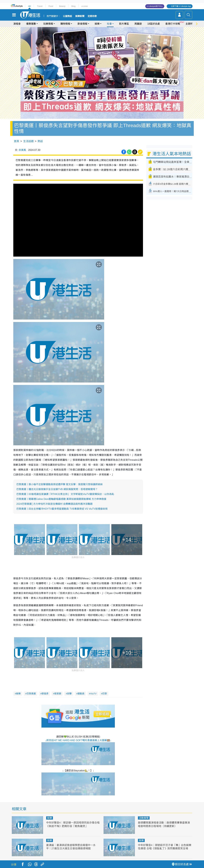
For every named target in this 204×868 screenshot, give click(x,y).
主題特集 (190, 24)
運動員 (81, 694)
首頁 (17, 141)
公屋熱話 (67, 16)
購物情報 (65, 24)
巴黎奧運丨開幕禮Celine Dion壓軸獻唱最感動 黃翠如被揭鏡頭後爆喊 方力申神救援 (61, 499)
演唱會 (17, 24)
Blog (73, 6)
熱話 (40, 141)
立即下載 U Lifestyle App (181, 6)
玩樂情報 (48, 24)
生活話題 (28, 141)
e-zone (85, 6)
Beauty (62, 6)
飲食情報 (82, 24)
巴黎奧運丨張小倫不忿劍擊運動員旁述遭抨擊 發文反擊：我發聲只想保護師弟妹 (59, 484)
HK (30, 6)
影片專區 (124, 24)
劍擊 (69, 694)
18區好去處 (154, 24)
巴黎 (105, 694)
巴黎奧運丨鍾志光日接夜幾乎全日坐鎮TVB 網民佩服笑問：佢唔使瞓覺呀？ (57, 489)
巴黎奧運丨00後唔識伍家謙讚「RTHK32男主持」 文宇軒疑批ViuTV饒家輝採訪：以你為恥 (65, 494)
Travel (40, 6)
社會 (109, 24)
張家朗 (58, 694)
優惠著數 (31, 24)
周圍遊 (138, 24)
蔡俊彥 (45, 694)
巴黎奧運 (31, 694)
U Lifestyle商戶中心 (155, 6)
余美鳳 (22, 150)
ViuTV (93, 694)
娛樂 (97, 24)
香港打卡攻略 (173, 24)
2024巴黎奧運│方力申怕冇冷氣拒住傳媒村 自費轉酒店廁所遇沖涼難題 (54, 504)
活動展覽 (144, 818)
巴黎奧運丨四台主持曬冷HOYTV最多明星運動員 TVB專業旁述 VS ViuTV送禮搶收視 (62, 509)
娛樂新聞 (80, 16)
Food (51, 6)
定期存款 (92, 16)
